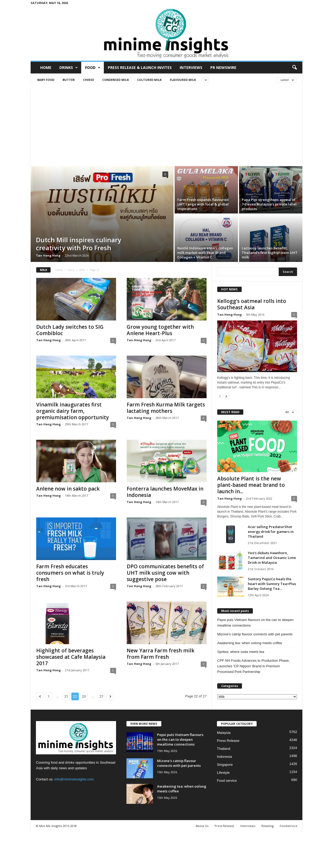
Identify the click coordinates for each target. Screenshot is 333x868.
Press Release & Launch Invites (140, 67)
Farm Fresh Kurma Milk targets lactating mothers (166, 408)
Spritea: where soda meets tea (241, 652)
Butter (69, 80)
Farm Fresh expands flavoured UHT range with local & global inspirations (203, 204)
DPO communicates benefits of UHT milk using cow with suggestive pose (165, 573)
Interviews (191, 67)
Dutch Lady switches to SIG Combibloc (70, 330)
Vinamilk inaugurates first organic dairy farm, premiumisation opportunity (73, 411)
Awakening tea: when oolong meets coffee (250, 643)
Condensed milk (116, 80)
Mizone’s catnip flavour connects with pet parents (255, 634)
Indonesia (224, 757)
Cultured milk (149, 80)
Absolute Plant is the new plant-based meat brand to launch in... (251, 485)
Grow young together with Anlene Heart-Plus (160, 330)
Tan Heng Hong (48, 255)
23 (84, 696)
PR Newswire (223, 67)
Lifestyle (223, 773)
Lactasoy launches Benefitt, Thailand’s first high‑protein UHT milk (270, 253)
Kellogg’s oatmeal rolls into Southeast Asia (252, 304)
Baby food (46, 80)
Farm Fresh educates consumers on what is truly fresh (70, 573)
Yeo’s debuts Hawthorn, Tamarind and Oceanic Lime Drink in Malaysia (272, 558)
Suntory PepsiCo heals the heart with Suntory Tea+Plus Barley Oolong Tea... (272, 584)
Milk (82, 270)
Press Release (228, 741)
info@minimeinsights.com (74, 779)
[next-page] (226, 396)
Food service (227, 781)
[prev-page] (220, 396)
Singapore (225, 765)
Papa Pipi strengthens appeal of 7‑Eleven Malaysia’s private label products (269, 204)
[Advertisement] (166, 126)
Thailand (224, 749)
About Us (202, 826)
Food (93, 68)
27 (102, 696)
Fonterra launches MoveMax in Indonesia (165, 492)
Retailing (268, 826)
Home (46, 67)
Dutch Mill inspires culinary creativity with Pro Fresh (79, 244)
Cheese (89, 80)
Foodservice (289, 826)
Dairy (71, 270)
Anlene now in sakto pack (68, 489)
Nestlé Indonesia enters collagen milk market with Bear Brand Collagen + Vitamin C (205, 253)
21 (66, 696)
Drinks (69, 68)
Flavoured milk (183, 80)
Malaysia (224, 733)
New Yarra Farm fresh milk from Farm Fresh (161, 654)
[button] (294, 68)
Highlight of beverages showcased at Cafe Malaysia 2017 (71, 657)
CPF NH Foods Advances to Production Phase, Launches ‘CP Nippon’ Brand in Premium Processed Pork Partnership (253, 666)
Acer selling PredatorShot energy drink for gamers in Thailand (271, 532)
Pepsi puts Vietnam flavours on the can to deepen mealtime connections (255, 623)
